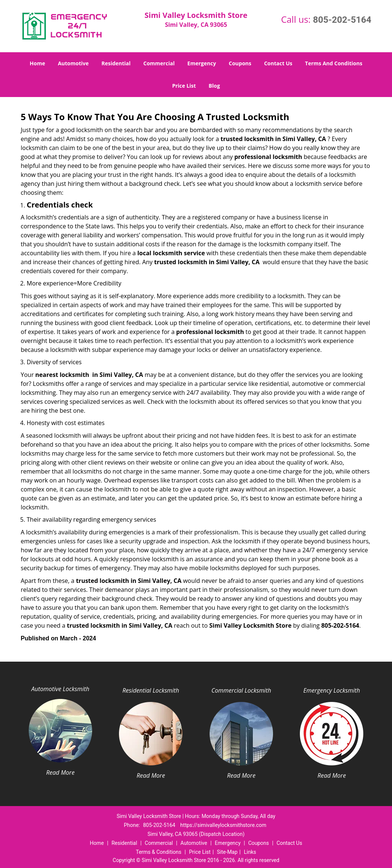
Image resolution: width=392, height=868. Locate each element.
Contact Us (278, 63)
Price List (184, 86)
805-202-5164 (342, 20)
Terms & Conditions (159, 852)
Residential (116, 63)
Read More (60, 772)
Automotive (73, 63)
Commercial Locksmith (241, 690)
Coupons (240, 63)
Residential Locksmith (151, 690)
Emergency (202, 63)
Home (37, 63)
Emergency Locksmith (332, 690)
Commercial (159, 63)
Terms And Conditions (334, 63)
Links (250, 852)
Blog (214, 86)
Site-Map (227, 852)
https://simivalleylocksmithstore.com (223, 825)
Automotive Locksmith (60, 689)
